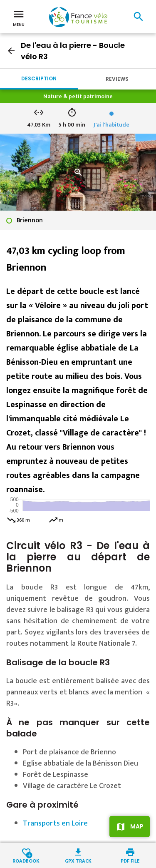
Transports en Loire (55, 823)
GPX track (78, 860)
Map (137, 826)
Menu (19, 17)
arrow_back (11, 51)
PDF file (130, 860)
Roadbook (26, 860)
